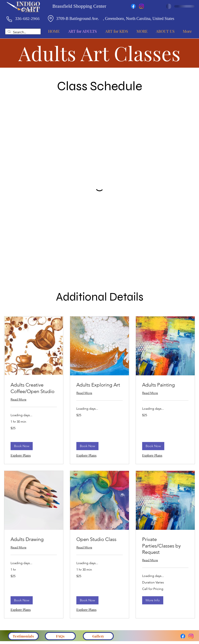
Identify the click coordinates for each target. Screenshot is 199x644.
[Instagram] (141, 6)
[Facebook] (133, 6)
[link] (34, 388)
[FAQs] (60, 636)
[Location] (51, 18)
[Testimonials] (23, 636)
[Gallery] (98, 636)
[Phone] (9, 19)
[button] (22, 446)
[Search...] (23, 32)
